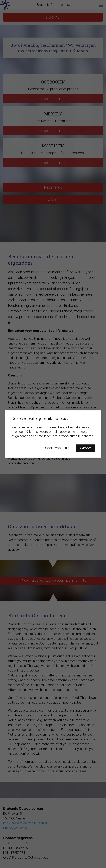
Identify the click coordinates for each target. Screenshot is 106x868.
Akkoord (86, 448)
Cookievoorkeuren (58, 448)
